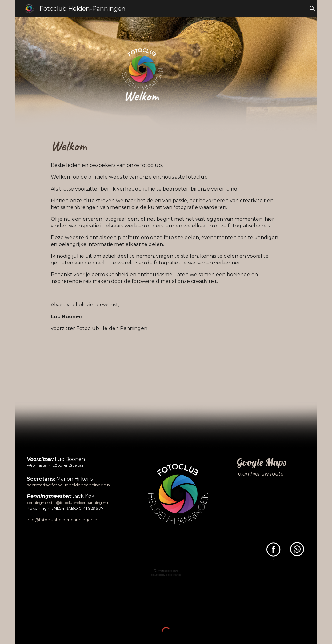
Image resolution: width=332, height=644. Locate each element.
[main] (166, 240)
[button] (312, 9)
